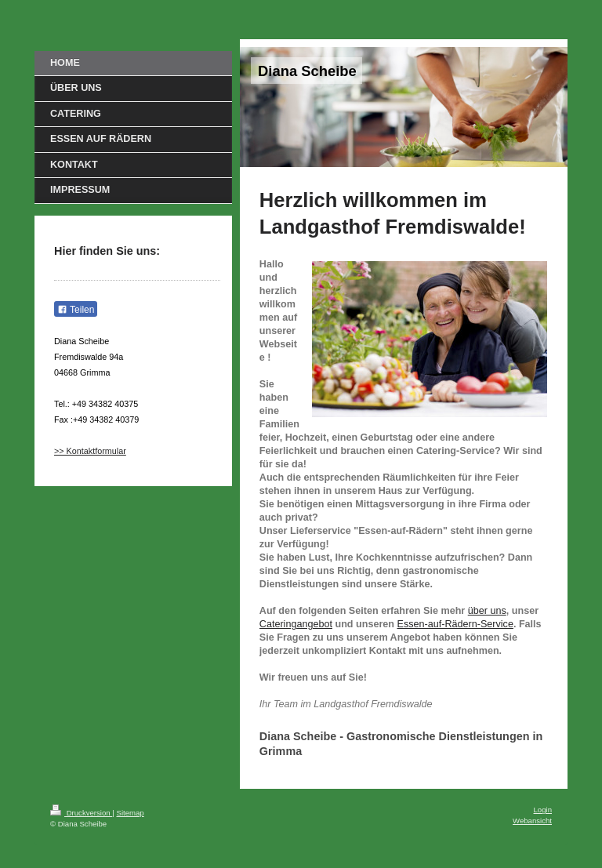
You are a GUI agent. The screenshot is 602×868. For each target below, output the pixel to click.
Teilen (76, 310)
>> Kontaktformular (90, 451)
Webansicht (532, 821)
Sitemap (130, 813)
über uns (487, 611)
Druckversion (81, 813)
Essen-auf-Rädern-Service (455, 624)
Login (543, 810)
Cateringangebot (296, 624)
